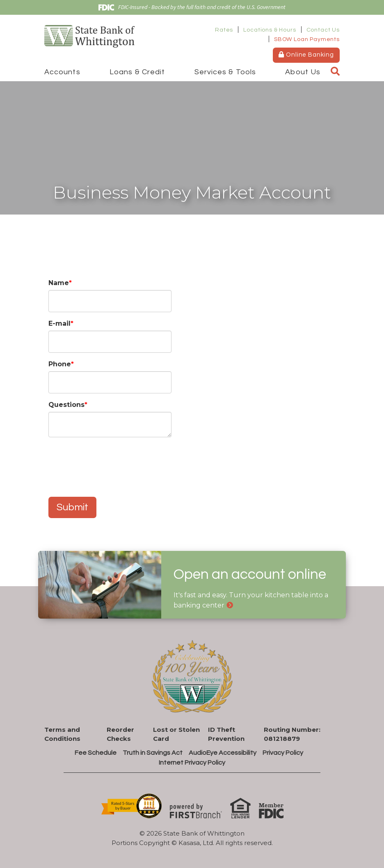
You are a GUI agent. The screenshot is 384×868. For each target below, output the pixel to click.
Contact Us (323, 30)
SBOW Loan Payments (307, 39)
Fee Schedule (96, 753)
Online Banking (306, 55)
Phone (60, 364)
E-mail (59, 323)
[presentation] (111, 463)
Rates (224, 30)
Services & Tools (225, 72)
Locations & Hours (270, 30)
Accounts (62, 72)
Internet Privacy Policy (192, 763)
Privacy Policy (283, 753)
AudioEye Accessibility (223, 753)
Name (59, 283)
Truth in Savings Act (153, 753)
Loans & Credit (137, 72)
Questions (66, 405)
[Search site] (335, 72)
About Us (303, 72)
